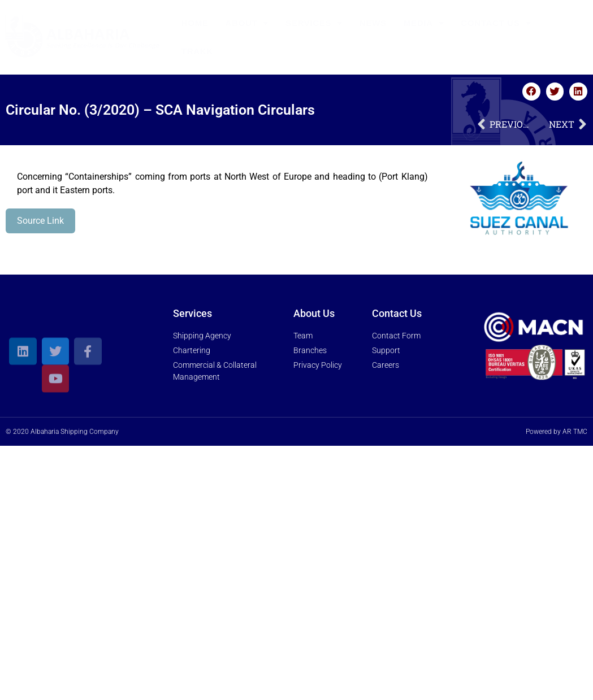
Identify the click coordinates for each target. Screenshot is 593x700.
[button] (531, 92)
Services (314, 23)
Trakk (197, 51)
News (373, 23)
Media (424, 23)
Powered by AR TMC (557, 432)
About (247, 23)
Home (195, 23)
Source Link (40, 221)
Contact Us (496, 23)
